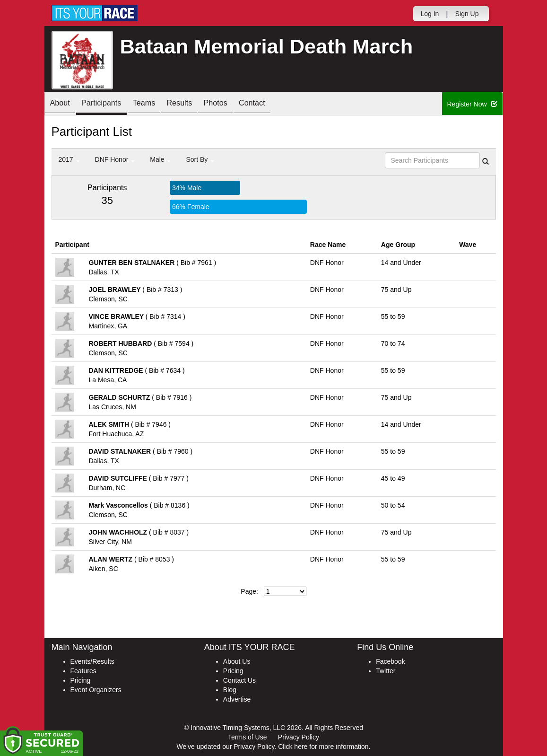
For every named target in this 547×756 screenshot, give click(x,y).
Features (83, 671)
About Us (237, 661)
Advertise (237, 699)
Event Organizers (96, 690)
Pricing (81, 680)
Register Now (473, 104)
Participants (108, 104)
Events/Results (92, 661)
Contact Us (239, 680)
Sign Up (467, 14)
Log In (430, 14)
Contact (278, 104)
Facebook (390, 661)
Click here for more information (323, 747)
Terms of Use (247, 737)
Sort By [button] (200, 159)
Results (196, 104)
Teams (156, 104)
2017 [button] (69, 159)
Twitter (386, 671)
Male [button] (160, 159)
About (62, 104)
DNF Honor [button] (115, 159)
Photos (236, 104)
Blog (230, 690)
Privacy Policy (299, 737)
